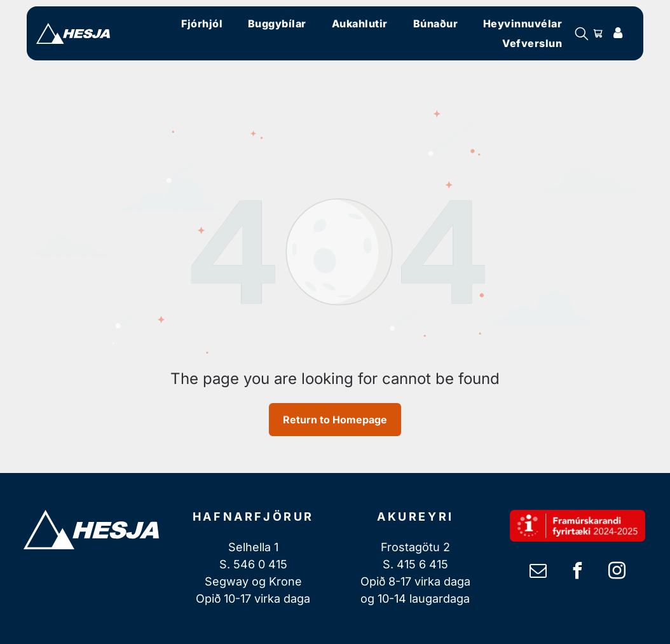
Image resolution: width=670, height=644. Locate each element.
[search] (582, 35)
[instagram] (617, 572)
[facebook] (577, 572)
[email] (538, 572)
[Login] (618, 33)
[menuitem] (202, 24)
